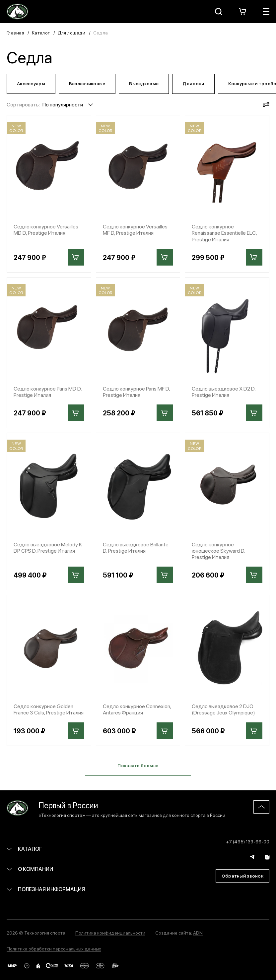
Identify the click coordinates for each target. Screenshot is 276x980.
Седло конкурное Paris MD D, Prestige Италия (48, 392)
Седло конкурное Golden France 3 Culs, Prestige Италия (49, 709)
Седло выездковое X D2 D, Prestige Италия (224, 392)
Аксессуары (31, 83)
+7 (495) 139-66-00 (248, 841)
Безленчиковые (87, 83)
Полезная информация (46, 889)
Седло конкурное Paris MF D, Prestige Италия (136, 392)
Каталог (41, 32)
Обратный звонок (242, 876)
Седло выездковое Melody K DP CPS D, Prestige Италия (48, 547)
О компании (30, 869)
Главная (15, 32)
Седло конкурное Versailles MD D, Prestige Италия (46, 229)
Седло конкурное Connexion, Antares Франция (137, 709)
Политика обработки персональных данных (54, 949)
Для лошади (72, 32)
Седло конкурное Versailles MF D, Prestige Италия (135, 229)
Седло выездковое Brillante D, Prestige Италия (136, 547)
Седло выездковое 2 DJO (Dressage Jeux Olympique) (223, 709)
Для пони (193, 83)
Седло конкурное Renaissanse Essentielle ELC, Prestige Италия (224, 233)
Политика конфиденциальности (110, 933)
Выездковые (144, 83)
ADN (198, 933)
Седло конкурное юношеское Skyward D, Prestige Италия (218, 551)
